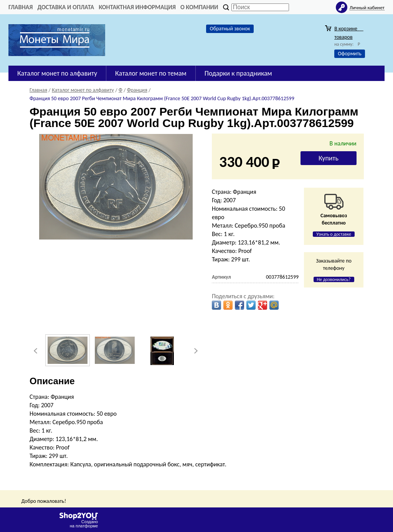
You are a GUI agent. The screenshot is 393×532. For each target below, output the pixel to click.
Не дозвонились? (334, 279)
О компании (199, 7)
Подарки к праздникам (238, 73)
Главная (21, 7)
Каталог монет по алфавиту (57, 73)
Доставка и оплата (66, 7)
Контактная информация (137, 7)
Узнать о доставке (334, 234)
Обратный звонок (230, 29)
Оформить (350, 54)
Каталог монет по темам (151, 73)
